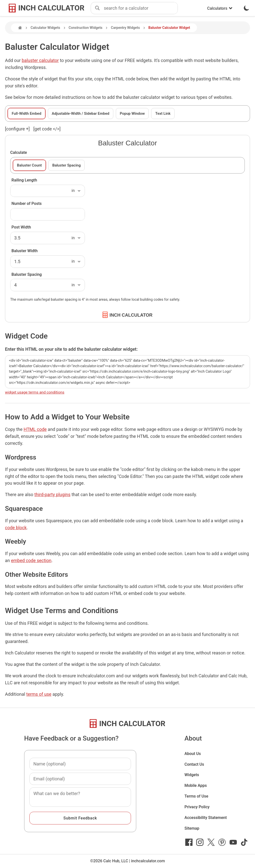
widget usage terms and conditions (35, 392)
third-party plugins (52, 494)
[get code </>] (47, 129)
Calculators (220, 8)
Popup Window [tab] (132, 114)
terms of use (39, 694)
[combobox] (141, 8)
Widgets (192, 775)
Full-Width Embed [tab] (27, 114)
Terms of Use (196, 796)
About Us (193, 754)
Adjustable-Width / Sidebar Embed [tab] (81, 114)
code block (16, 528)
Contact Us (194, 764)
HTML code (35, 429)
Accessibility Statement (206, 818)
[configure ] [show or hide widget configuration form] (17, 129)
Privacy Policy (197, 807)
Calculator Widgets (45, 28)
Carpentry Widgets (125, 28)
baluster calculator (40, 60)
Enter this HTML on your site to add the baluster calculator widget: (71, 349)
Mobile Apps (196, 785)
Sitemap (192, 828)
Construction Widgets (86, 28)
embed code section (31, 560)
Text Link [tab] (163, 114)
